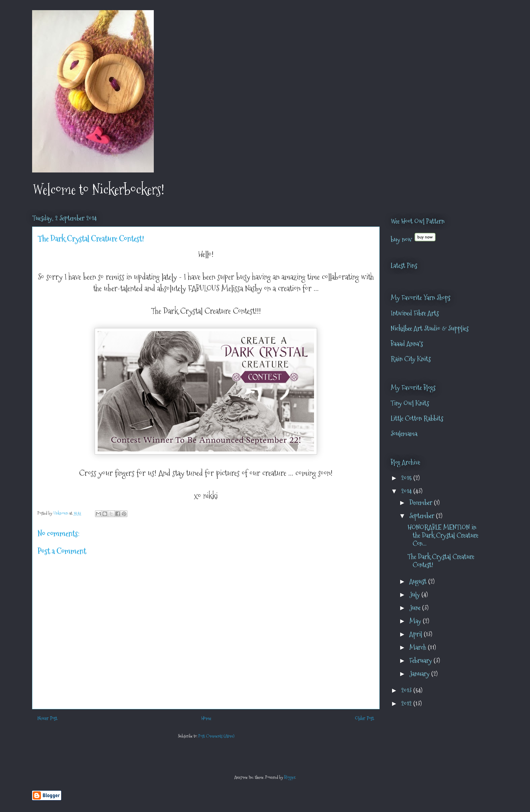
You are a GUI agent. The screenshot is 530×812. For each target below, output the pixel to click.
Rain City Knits (411, 359)
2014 (407, 491)
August (419, 581)
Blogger (290, 777)
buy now (401, 239)
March (419, 647)
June (416, 608)
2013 (407, 690)
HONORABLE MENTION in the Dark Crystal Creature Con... (443, 535)
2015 (407, 478)
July (415, 595)
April (417, 634)
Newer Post (47, 718)
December (422, 503)
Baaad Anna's (407, 344)
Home (206, 718)
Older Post (365, 718)
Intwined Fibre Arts (415, 313)
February (421, 660)
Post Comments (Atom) (216, 736)
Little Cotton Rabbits (417, 418)
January (420, 674)
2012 (407, 703)
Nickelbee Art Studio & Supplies (430, 328)
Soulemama (404, 434)
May (416, 621)
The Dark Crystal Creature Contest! (441, 561)
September (423, 516)
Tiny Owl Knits (410, 403)
